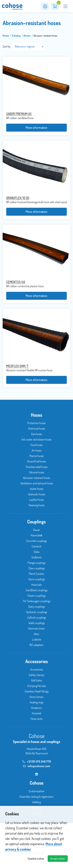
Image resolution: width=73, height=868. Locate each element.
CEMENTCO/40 (16, 282)
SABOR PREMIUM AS (19, 114)
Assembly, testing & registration (36, 797)
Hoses (27, 36)
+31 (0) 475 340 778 (37, 761)
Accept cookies (58, 859)
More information (36, 128)
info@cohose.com (37, 766)
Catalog (16, 36)
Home (6, 36)
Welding (36, 802)
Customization (37, 791)
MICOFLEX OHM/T (17, 366)
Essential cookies (36, 859)
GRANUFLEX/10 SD (18, 198)
